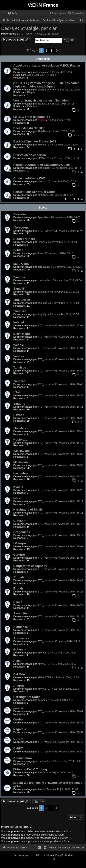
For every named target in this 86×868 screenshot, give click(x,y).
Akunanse (21, 627)
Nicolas (42, 72)
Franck (42, 242)
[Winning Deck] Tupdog (30, 769)
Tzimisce (20, 367)
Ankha (42, 120)
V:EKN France (50, 34)
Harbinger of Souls (27, 697)
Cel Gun (19, 674)
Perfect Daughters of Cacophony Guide (42, 165)
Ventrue (19, 356)
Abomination (23, 758)
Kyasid (18, 487)
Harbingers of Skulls (28, 509)
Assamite (20, 613)
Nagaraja (20, 729)
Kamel (41, 700)
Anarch (18, 686)
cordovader (44, 267)
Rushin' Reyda (46, 789)
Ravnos (19, 415)
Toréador (20, 214)
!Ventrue (19, 277)
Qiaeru (59, 859)
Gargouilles (22, 532)
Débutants (33, 106)
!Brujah (19, 577)
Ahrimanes (21, 638)
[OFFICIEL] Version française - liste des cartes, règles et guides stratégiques (47, 85)
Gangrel (19, 555)
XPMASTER (45, 145)
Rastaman (43, 772)
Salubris (19, 404)
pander (18, 708)
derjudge (43, 292)
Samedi (19, 289)
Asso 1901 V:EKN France (42, 75)
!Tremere (20, 311)
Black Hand (22, 334)
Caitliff (18, 748)
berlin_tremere (46, 90)
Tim (40, 253)
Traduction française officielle (38, 859)
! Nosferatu (21, 428)
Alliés (17, 661)
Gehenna (20, 649)
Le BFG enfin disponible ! (32, 117)
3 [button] (51, 50)
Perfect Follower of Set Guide (34, 192)
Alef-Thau (43, 131)
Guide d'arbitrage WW (29, 178)
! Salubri (19, 392)
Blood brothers (24, 239)
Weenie (19, 345)
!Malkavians (22, 451)
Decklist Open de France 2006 (35, 141)
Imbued (19, 322)
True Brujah (22, 300)
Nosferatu (20, 440)
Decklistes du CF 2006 (29, 128)
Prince (37, 34)
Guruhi (18, 739)
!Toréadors (21, 228)
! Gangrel (20, 543)
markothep (44, 168)
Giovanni (20, 521)
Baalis (18, 602)
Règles (31, 92)
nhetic (41, 181)
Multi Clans (21, 264)
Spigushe (43, 217)
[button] (57, 50)
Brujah (18, 588)
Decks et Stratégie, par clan (29, 28)
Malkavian (21, 462)
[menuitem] (12, 13)
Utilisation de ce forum (30, 155)
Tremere (19, 381)
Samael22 (43, 104)
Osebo (18, 719)
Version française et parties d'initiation (41, 100)
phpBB (33, 855)
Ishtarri (18, 498)
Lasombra (21, 473)
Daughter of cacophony (30, 566)
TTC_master (26, 34)
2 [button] (46, 50)
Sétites (18, 250)
